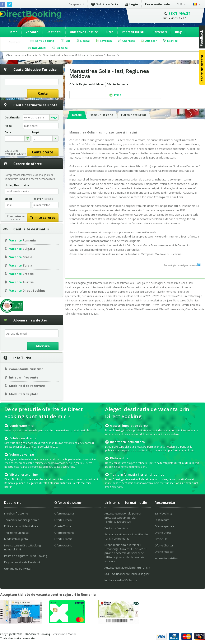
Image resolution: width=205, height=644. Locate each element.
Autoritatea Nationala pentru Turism (127, 568)
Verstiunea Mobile (65, 634)
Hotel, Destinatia (17, 185)
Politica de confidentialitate (21, 526)
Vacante (32, 32)
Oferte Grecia (63, 520)
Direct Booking (31, 14)
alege (54, 117)
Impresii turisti (133, 32)
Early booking (163, 513)
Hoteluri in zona (101, 115)
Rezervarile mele (157, 4)
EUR (180, 4)
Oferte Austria (63, 545)
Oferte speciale (164, 526)
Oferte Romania (64, 533)
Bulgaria (22, 249)
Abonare (43, 346)
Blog (178, 32)
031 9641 (180, 13)
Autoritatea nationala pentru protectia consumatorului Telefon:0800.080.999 (123, 518)
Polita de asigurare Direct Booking (26, 556)
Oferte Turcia (63, 526)
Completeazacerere (16, 218)
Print (115, 95)
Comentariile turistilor (26, 369)
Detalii (77, 115)
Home (13, 32)
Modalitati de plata (24, 394)
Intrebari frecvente (24, 377)
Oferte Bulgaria (64, 513)
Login (132, 4)
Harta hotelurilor (134, 115)
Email (8, 199)
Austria (21, 282)
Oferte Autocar (164, 552)
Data (8, 132)
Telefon (43, 199)
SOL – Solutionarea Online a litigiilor (127, 574)
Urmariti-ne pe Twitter (18, 569)
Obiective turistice (84, 32)
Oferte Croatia (63, 539)
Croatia (21, 274)
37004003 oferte (15, 154)
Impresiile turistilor (166, 558)
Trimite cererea (43, 217)
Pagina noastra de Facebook (22, 562)
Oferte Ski (161, 539)
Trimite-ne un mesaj (17, 533)
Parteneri (160, 32)
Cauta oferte (43, 152)
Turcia (21, 265)
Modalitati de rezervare (27, 386)
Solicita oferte (105, 4)
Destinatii (54, 32)
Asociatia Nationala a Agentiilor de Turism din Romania (126, 536)
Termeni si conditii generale (22, 520)
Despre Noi (76, 4)
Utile (110, 32)
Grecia (21, 257)
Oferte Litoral (163, 533)
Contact (15, 42)
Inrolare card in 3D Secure (121, 580)
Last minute (162, 520)
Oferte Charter (164, 545)
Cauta (43, 93)
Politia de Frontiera (116, 528)
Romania (22, 240)
